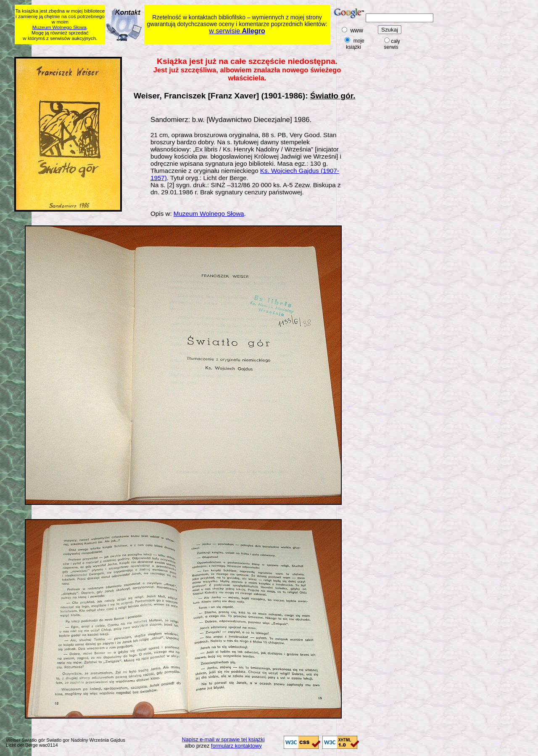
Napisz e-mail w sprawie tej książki (223, 739)
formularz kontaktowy (236, 746)
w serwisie (237, 31)
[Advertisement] (177, 49)
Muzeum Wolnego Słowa (59, 27)
